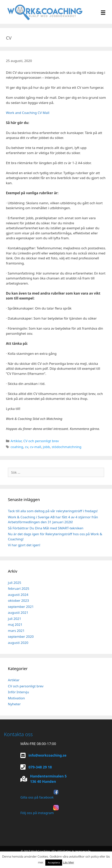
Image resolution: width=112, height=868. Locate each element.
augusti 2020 (18, 643)
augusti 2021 (18, 612)
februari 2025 (19, 588)
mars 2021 (16, 631)
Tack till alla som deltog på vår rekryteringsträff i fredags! (53, 511)
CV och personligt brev (41, 441)
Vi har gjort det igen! (24, 545)
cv (27, 447)
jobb (47, 447)
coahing (17, 447)
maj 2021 (15, 624)
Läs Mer (69, 862)
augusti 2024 (18, 595)
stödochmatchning (66, 447)
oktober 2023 (18, 600)
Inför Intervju (18, 692)
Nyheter (14, 704)
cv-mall (35, 447)
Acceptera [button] (54, 862)
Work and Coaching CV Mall (28, 113)
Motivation (16, 698)
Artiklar (16, 441)
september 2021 (21, 607)
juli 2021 (15, 619)
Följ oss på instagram (40, 810)
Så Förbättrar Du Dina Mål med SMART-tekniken (46, 528)
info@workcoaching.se (47, 755)
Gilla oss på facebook (40, 794)
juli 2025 (15, 583)
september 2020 (21, 636)
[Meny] (103, 12)
